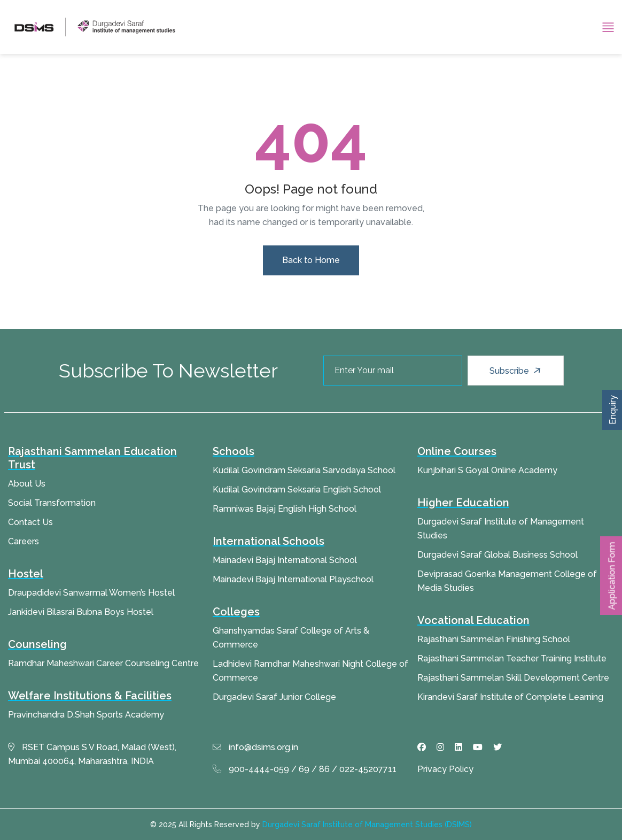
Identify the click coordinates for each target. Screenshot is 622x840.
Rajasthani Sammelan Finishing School (494, 639)
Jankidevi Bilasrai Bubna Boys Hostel (81, 612)
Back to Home (311, 260)
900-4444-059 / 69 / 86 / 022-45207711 (305, 769)
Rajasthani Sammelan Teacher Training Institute (512, 658)
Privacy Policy (445, 769)
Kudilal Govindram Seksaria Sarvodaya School (304, 470)
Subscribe (516, 371)
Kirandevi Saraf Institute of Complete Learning (510, 697)
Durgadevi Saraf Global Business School (497, 555)
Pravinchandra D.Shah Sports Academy (86, 715)
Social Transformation (52, 503)
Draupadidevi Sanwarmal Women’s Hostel (91, 593)
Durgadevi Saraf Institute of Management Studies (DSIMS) (367, 824)
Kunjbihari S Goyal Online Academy (487, 470)
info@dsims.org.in (255, 747)
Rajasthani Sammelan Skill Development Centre (513, 678)
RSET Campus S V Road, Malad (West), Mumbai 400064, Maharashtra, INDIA (92, 754)
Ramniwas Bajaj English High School (285, 509)
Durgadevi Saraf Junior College (274, 697)
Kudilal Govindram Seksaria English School (297, 490)
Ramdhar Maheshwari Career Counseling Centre (103, 663)
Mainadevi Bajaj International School (285, 560)
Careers (24, 541)
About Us (27, 484)
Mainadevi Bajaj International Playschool (293, 579)
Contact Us (30, 522)
